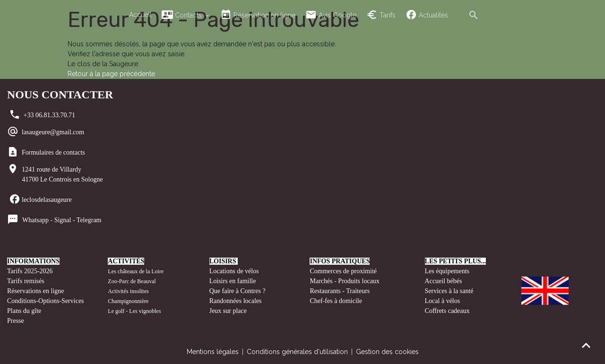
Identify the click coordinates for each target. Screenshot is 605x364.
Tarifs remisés (26, 281)
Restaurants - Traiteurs (340, 291)
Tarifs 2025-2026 (30, 271)
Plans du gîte (24, 311)
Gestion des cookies (387, 352)
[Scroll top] (586, 345)
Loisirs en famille (233, 281)
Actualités (427, 15)
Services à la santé (449, 291)
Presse (16, 321)
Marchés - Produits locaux (345, 281)
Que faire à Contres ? (238, 291)
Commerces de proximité (343, 271)
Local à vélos (443, 301)
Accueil (140, 15)
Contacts (183, 15)
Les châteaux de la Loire (136, 271)
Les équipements (447, 271)
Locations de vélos (234, 271)
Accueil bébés (444, 281)
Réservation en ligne (258, 15)
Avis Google (331, 15)
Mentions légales (213, 352)
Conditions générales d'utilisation (297, 352)
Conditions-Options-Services (46, 301)
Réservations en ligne (36, 291)
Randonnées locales (236, 301)
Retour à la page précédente (111, 74)
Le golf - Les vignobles (134, 311)
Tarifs (381, 15)
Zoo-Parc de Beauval (132, 281)
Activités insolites (128, 291)
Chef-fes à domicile (336, 301)
